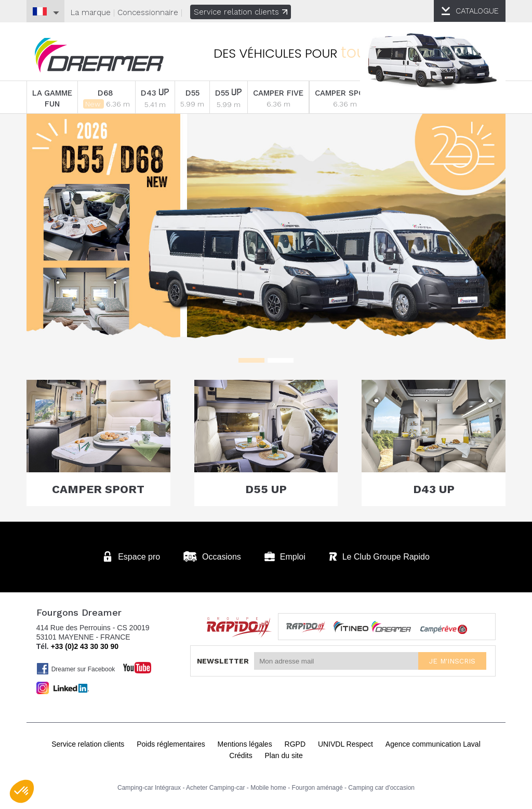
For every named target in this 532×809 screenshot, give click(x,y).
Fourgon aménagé (317, 788)
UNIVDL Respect (345, 744)
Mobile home (268, 788)
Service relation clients (241, 12)
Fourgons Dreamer (99, 55)
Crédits (241, 755)
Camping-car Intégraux (149, 788)
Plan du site (284, 755)
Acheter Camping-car (215, 788)
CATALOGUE (477, 11)
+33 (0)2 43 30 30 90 (85, 646)
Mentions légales (245, 744)
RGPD (295, 744)
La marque (91, 12)
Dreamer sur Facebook (76, 669)
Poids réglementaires (171, 744)
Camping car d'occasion (381, 788)
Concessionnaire (148, 12)
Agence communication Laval (433, 744)
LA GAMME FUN (52, 98)
